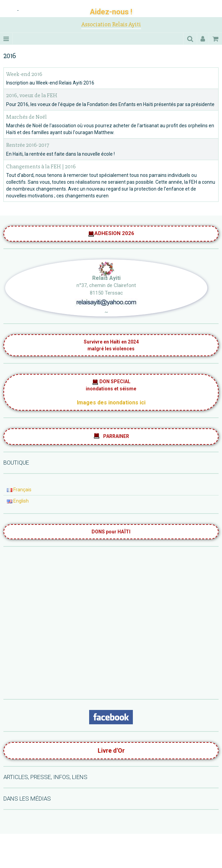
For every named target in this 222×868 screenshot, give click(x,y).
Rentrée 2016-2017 (28, 145)
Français (19, 490)
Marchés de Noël (26, 117)
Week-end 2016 (24, 74)
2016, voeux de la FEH (32, 96)
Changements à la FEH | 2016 (41, 166)
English (18, 501)
